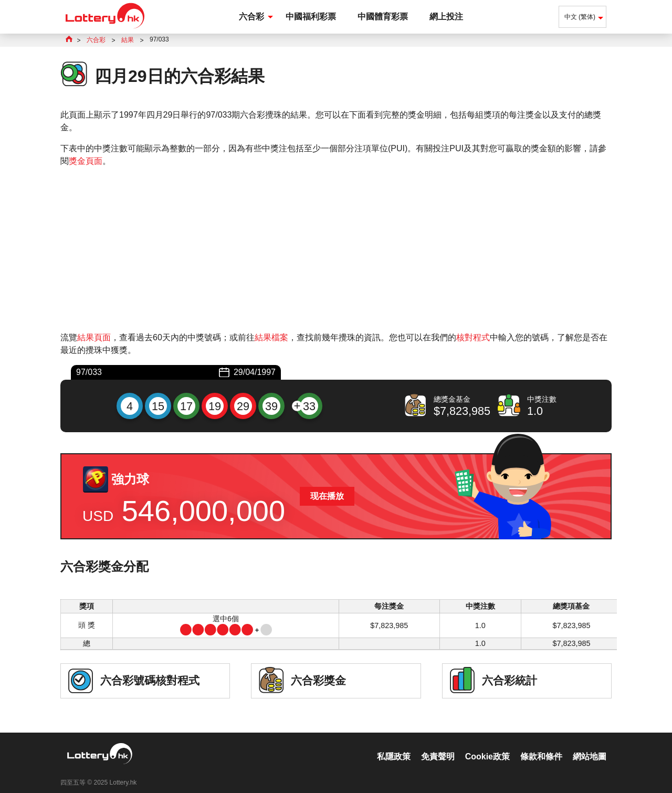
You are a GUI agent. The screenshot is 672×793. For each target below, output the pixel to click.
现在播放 (327, 496)
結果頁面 (94, 337)
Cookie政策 (487, 745)
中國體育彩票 (383, 17)
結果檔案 (271, 337)
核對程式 (473, 337)
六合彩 (251, 17)
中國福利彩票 (311, 17)
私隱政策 (394, 745)
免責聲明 (438, 745)
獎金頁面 (86, 161)
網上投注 (446, 17)
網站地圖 (590, 745)
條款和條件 (541, 745)
